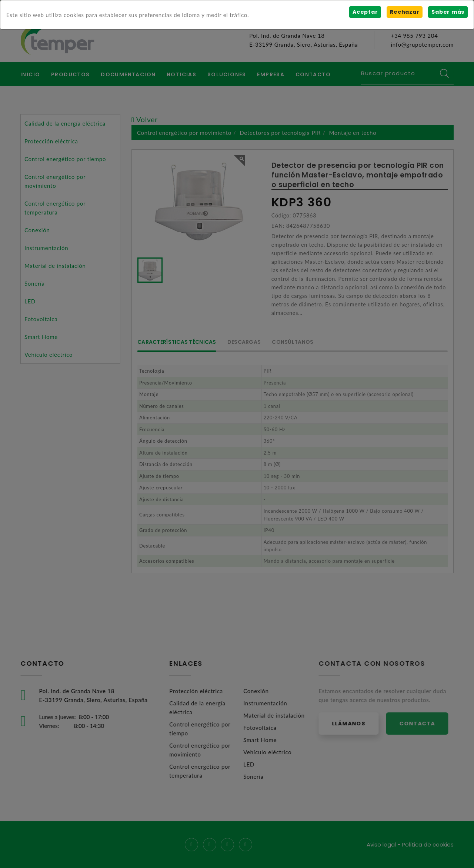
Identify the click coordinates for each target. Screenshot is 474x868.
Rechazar (405, 12)
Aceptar (365, 12)
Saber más (448, 12)
